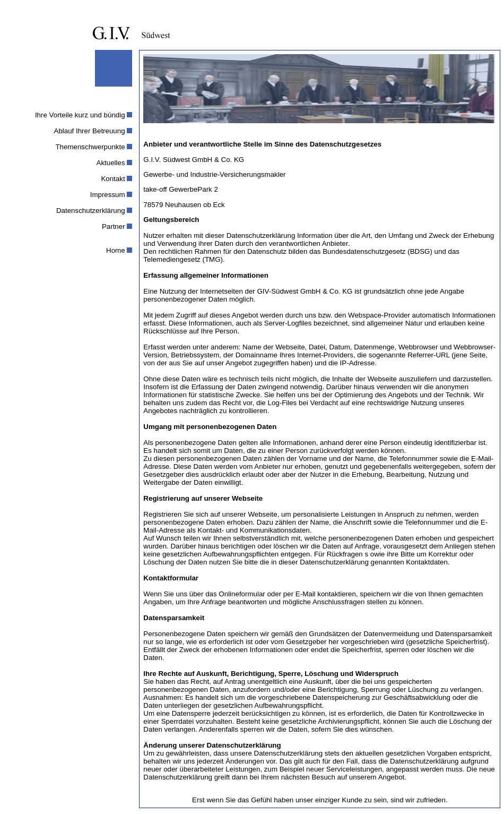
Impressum (108, 195)
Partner (114, 226)
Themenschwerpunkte (90, 147)
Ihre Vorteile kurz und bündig (80, 115)
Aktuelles (111, 163)
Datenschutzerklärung (91, 211)
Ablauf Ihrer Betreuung (90, 131)
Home (116, 250)
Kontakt (113, 179)
